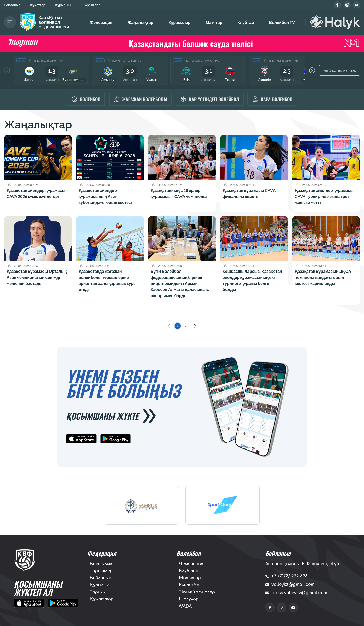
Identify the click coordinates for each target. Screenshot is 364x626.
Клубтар (246, 22)
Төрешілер (92, 5)
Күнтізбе (189, 585)
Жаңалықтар (141, 22)
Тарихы (98, 592)
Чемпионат (192, 564)
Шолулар (189, 599)
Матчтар (214, 22)
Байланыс (12, 5)
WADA (185, 606)
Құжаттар (38, 5)
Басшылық (101, 564)
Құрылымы (64, 5)
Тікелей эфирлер (197, 592)
